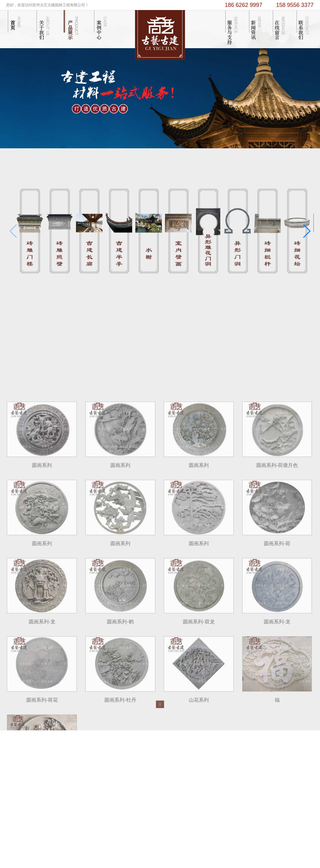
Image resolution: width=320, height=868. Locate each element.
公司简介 (89, 756)
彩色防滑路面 (254, 847)
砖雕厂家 (203, 847)
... (111, 787)
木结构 (145, 756)
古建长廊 (118, 771)
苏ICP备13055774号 (168, 861)
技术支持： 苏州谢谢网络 (147, 847)
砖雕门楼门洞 (152, 763)
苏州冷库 (274, 847)
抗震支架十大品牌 (227, 847)
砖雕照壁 (118, 763)
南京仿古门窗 (293, 847)
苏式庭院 (147, 779)
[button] (306, 238)
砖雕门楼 (118, 756)
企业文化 (89, 763)
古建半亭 (118, 779)
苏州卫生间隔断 (182, 847)
